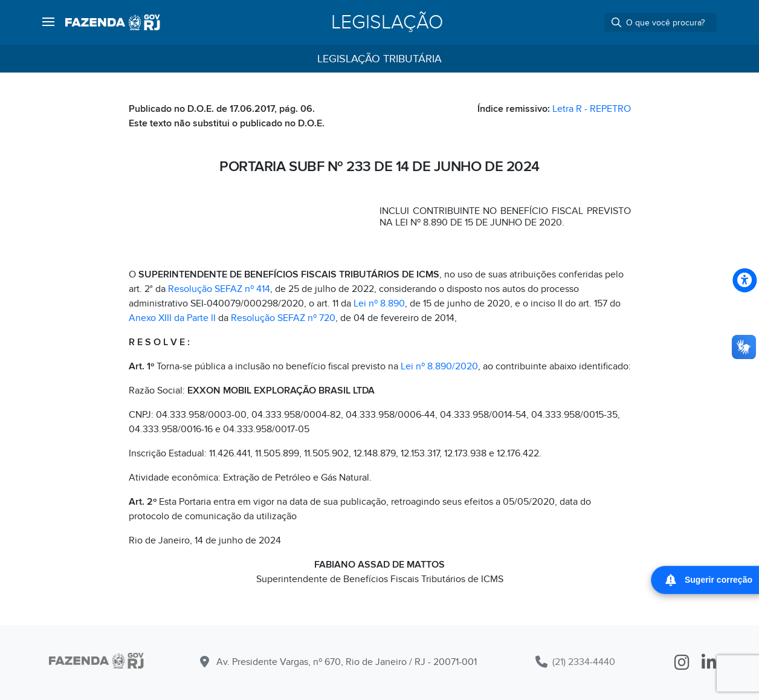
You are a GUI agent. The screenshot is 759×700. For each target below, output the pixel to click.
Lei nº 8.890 (379, 303)
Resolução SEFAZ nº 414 (219, 289)
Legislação (387, 22)
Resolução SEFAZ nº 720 (283, 318)
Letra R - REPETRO (592, 109)
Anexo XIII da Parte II (172, 318)
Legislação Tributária (379, 59)
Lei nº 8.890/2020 (439, 366)
